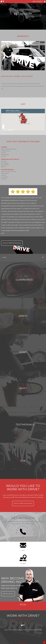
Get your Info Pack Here (23, 503)
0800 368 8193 (37, 1)
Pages (23, 257)
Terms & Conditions (35, 630)
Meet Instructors (8, 594)
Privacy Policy (24, 630)
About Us (8, 630)
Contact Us (15, 630)
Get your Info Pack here (12, 243)
